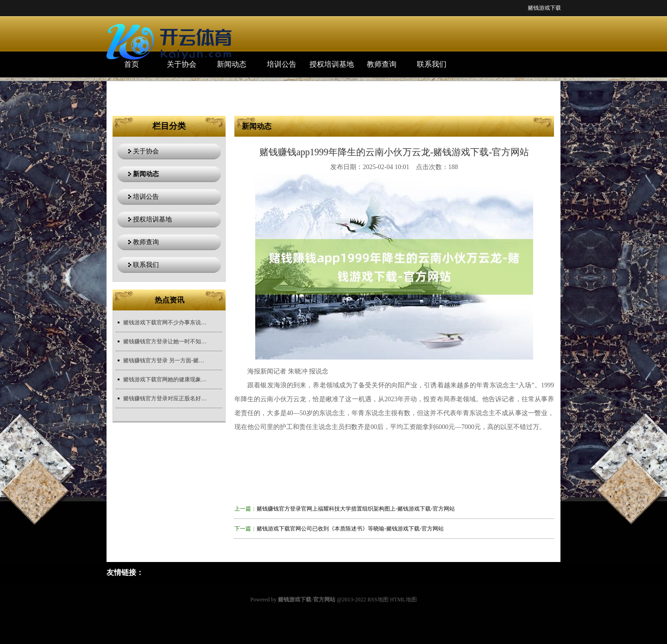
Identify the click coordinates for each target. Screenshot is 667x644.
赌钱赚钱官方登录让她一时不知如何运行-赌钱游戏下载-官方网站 (165, 341)
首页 (132, 64)
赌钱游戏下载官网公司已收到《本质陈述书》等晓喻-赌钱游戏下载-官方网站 (350, 529)
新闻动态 (232, 64)
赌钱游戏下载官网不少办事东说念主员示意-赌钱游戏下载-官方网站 (165, 322)
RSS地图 (378, 600)
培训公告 (282, 64)
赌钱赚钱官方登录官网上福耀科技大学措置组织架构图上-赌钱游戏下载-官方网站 (356, 509)
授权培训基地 (332, 64)
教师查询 (382, 64)
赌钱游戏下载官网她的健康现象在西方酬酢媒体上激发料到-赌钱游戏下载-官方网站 (165, 379)
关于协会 (182, 64)
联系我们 (432, 64)
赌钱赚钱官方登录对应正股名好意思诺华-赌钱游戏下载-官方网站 (165, 398)
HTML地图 (403, 600)
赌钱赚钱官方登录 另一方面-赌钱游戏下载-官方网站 (165, 360)
